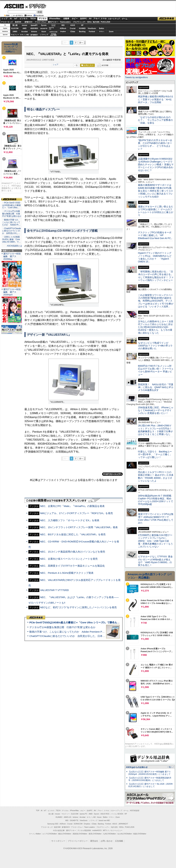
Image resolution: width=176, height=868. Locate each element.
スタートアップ (114, 19)
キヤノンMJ (25, 35)
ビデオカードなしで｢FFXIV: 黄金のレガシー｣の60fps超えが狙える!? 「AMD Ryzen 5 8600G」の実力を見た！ (155, 561)
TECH (33, 19)
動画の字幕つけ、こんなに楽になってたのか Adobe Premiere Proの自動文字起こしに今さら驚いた (86, 632)
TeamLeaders (65, 22)
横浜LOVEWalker (65, 834)
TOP (38, 811)
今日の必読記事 (59, 830)
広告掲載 (119, 841)
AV (90, 19)
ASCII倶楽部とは (14, 246)
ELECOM (15, 28)
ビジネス (24, 19)
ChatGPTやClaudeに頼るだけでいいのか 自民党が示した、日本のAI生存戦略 (73, 636)
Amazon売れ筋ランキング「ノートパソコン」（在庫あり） (11, 48)
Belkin (101, 28)
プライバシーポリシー (78, 841)
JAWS (15, 32)
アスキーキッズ (7, 22)
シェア (56, 64)
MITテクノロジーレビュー (113, 830)
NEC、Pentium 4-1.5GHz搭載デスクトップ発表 (67, 573)
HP (82, 25)
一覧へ (170, 767)
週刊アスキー (53, 22)
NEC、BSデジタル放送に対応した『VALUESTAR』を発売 (73, 534)
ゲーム (125, 19)
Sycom (44, 25)
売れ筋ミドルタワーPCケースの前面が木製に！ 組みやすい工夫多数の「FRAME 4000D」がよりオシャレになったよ (156, 476)
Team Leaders (89, 827)
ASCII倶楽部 (167, 19)
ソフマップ (44, 35)
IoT (16, 19)
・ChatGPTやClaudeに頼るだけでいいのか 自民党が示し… (12, 231)
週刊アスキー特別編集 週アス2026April (12, 292)
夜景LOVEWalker (95, 834)
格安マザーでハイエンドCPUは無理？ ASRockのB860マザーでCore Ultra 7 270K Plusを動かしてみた (156, 518)
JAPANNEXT (34, 35)
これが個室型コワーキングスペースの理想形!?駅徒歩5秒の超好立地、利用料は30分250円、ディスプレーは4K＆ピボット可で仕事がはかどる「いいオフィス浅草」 (156, 301)
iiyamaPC (34, 25)
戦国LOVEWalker (140, 834)
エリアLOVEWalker (50, 834)
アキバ (96, 19)
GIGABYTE (44, 29)
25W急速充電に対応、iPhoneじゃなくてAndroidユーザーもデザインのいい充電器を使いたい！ (156, 410)
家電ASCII (28, 22)
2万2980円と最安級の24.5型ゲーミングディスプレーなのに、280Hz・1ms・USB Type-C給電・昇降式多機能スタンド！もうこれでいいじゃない (155, 541)
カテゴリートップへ (112, 474)
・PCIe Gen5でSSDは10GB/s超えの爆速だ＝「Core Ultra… (11, 205)
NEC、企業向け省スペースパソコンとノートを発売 (69, 559)
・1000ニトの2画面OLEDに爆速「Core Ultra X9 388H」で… (11, 239)
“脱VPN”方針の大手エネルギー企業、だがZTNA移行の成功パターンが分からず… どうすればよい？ (155, 145)
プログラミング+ (79, 22)
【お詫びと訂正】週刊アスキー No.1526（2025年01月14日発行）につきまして (151, 785)
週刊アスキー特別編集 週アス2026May (12, 256)
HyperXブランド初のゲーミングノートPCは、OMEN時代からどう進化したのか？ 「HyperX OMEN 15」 (155, 257)
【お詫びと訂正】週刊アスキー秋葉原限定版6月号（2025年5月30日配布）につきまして (150, 779)
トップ (4, 19)
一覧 (76, 65)
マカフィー (15, 35)
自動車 (66, 19)
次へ (81, 43)
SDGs (89, 22)
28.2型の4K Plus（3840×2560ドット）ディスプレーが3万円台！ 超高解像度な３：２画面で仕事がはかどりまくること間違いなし (155, 430)
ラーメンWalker (35, 834)
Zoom (111, 32)
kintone (34, 32)
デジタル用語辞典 (84, 830)
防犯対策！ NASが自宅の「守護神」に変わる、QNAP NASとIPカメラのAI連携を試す (156, 387)
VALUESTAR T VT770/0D (54, 590)
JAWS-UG (67, 817)
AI (11, 19)
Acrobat (25, 32)
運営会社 (94, 841)
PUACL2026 (106, 22)
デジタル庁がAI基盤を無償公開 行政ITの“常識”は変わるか (62, 627)
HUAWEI (82, 28)
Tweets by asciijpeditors (136, 77)
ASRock (63, 28)
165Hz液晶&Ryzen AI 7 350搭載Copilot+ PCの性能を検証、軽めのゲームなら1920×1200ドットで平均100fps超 (155, 500)
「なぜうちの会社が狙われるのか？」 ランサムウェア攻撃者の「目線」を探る (155, 120)
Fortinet (92, 32)
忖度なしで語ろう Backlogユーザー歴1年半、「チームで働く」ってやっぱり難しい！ (155, 454)
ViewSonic (92, 28)
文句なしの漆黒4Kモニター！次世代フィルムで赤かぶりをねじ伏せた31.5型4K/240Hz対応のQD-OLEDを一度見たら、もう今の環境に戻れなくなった (156, 327)
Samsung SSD (53, 824)
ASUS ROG (34, 28)
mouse (24, 25)
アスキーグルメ (41, 22)
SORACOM (78, 824)
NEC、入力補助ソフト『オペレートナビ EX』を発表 (70, 520)
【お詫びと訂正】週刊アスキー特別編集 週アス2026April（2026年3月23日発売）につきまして (150, 773)
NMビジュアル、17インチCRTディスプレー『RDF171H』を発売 (76, 513)
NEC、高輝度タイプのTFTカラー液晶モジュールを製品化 (72, 566)
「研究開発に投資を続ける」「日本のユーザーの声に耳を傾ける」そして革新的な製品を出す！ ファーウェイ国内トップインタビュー (156, 276)
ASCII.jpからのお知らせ (137, 767)
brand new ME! (104, 821)
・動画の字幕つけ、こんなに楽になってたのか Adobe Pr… (11, 222)
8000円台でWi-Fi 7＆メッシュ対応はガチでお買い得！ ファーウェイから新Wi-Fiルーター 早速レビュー (156, 370)
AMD (24, 28)
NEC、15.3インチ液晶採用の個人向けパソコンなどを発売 (73, 552)
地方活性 (96, 22)
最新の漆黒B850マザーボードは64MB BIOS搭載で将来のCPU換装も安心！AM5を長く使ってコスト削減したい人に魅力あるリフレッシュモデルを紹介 (155, 191)
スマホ (104, 19)
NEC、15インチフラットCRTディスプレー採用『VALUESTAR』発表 (79, 527)
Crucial (73, 28)
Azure (44, 32)
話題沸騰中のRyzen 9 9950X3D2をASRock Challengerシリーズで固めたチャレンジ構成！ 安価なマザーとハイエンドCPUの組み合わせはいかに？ (156, 165)
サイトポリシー (58, 841)
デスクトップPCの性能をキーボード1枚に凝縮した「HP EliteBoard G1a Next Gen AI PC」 (156, 235)
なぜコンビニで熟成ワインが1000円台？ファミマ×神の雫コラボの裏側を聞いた (155, 346)
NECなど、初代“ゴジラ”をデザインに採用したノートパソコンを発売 (78, 607)
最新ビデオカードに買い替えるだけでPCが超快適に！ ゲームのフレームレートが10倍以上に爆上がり (156, 211)
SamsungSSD (51, 28)
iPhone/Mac (55, 19)
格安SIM (18, 22)
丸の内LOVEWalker (125, 834)
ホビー (75, 19)
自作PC (83, 19)
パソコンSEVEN (53, 25)
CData (73, 32)
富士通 (15, 25)
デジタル (36, 6)
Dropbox (63, 31)
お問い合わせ (107, 841)
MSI (63, 25)
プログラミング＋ (103, 827)
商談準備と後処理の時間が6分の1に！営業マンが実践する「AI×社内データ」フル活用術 (156, 99)
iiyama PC (84, 814)
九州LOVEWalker (110, 834)
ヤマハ (102, 32)
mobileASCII (97, 830)
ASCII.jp (14, 6)
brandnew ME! (54, 35)
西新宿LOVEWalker (80, 834)
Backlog (82, 32)
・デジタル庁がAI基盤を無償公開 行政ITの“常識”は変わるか (12, 214)
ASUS (73, 25)
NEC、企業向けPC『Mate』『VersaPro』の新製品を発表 (72, 506)
